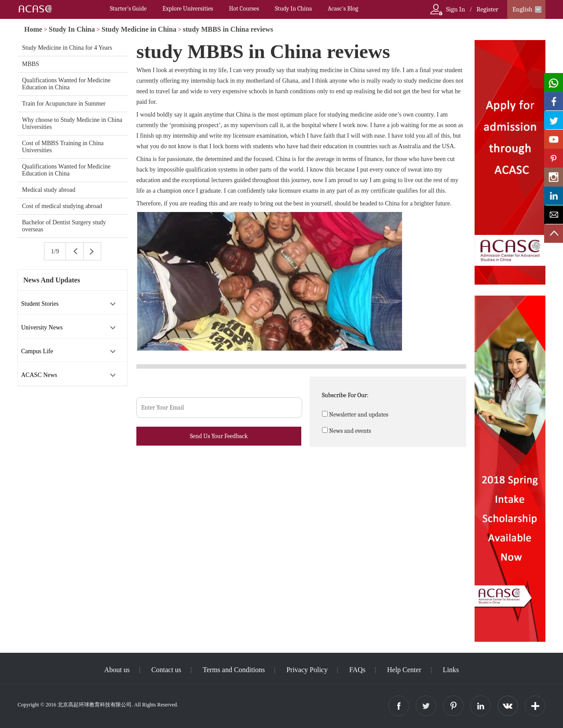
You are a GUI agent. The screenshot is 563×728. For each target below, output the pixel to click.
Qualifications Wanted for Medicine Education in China (66, 84)
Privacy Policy (307, 670)
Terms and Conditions (234, 670)
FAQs (357, 670)
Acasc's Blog (343, 9)
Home (33, 29)
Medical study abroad (49, 190)
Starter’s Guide (128, 9)
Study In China (293, 9)
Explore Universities (188, 9)
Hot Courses (244, 9)
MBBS (31, 64)
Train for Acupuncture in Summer (64, 104)
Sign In (455, 9)
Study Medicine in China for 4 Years (67, 48)
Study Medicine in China (139, 29)
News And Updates (52, 280)
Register (487, 9)
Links (451, 670)
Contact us (166, 670)
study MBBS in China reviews (228, 29)
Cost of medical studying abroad (62, 206)
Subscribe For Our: (345, 395)
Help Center (404, 670)
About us (117, 670)
